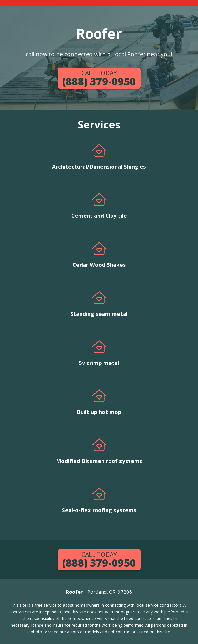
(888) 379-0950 (99, 78)
